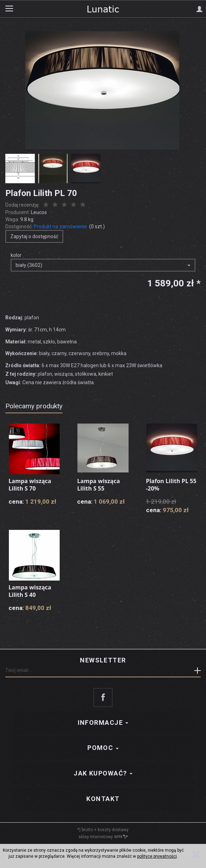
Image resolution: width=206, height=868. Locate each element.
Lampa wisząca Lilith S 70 (30, 485)
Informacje (103, 723)
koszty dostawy (113, 830)
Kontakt (103, 799)
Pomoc (103, 748)
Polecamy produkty (34, 406)
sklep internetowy (103, 837)
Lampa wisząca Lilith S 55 (98, 485)
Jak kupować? (103, 773)
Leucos (39, 212)
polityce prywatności (157, 856)
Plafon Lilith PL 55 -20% (171, 485)
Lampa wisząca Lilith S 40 (30, 591)
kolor (16, 255)
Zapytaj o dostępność (34, 236)
